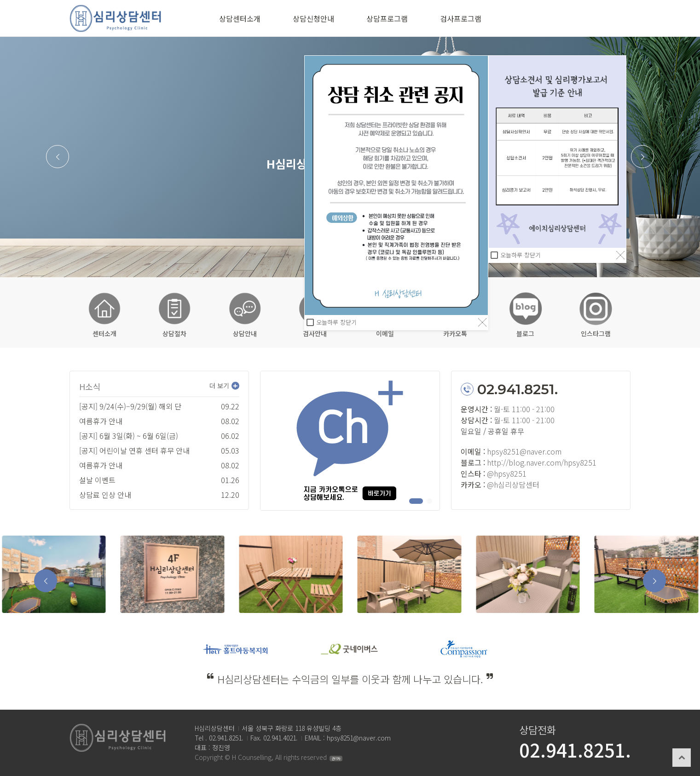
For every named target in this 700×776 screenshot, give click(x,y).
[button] (58, 157)
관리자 (336, 758)
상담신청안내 (313, 18)
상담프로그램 (387, 18)
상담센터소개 (240, 18)
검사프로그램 (461, 18)
